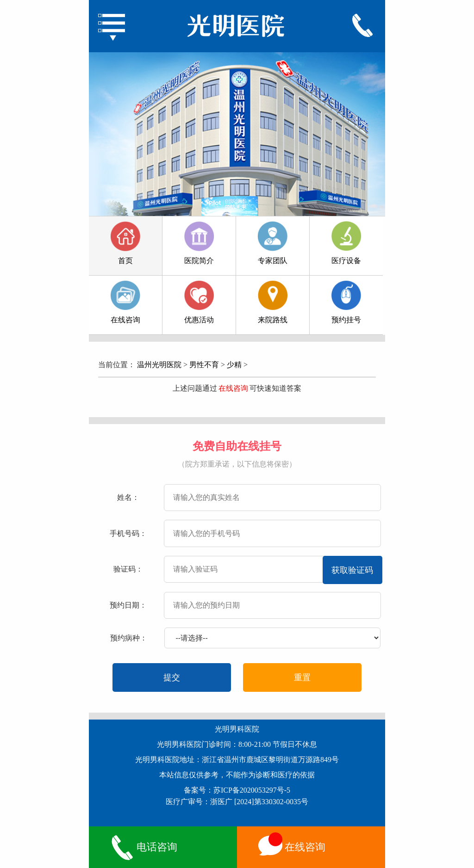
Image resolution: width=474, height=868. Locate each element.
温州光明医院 (159, 365)
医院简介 (199, 243)
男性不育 (204, 365)
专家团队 (273, 243)
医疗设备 (346, 243)
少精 (234, 365)
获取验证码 (352, 570)
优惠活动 (199, 302)
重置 (302, 677)
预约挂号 (346, 302)
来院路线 (273, 302)
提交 (172, 677)
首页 (125, 243)
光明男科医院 (237, 729)
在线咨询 (125, 302)
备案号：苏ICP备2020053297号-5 (237, 790)
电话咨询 (143, 847)
